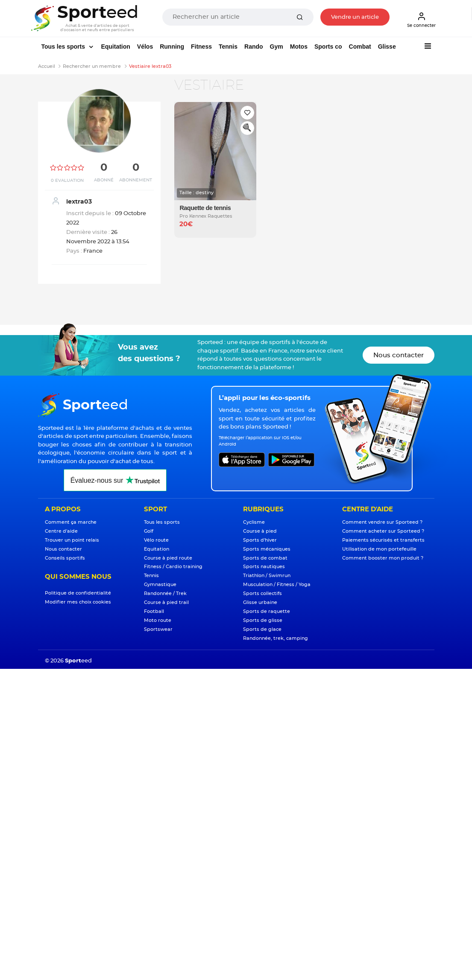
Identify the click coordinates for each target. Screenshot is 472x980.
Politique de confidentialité (78, 593)
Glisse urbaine (260, 602)
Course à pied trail (166, 602)
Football (154, 611)
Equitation (115, 47)
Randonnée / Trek (165, 594)
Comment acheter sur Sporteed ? (383, 531)
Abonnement (136, 180)
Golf (149, 531)
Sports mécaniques (267, 549)
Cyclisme (254, 522)
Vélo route (156, 540)
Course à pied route (168, 558)
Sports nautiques (264, 567)
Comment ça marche (71, 522)
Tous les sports (64, 47)
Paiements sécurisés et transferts (383, 540)
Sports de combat (265, 558)
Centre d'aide (61, 531)
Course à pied (260, 531)
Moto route (158, 620)
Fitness (201, 47)
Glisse (387, 47)
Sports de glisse (263, 620)
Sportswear (158, 629)
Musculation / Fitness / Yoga (277, 585)
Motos (299, 47)
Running (172, 47)
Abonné (104, 180)
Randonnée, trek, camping (276, 638)
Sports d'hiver (260, 540)
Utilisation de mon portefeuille (379, 549)
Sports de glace (262, 629)
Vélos (145, 47)
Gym (277, 47)
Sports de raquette (267, 611)
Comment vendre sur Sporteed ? (382, 522)
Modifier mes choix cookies (78, 602)
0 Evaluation (67, 181)
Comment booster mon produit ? (383, 558)
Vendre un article (355, 17)
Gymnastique (160, 585)
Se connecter (421, 20)
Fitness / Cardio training (173, 567)
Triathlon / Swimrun (267, 576)
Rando (254, 47)
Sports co (328, 47)
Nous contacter (399, 355)
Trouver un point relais (72, 540)
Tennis (228, 47)
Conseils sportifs (65, 558)
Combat (360, 47)
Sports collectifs (262, 594)
